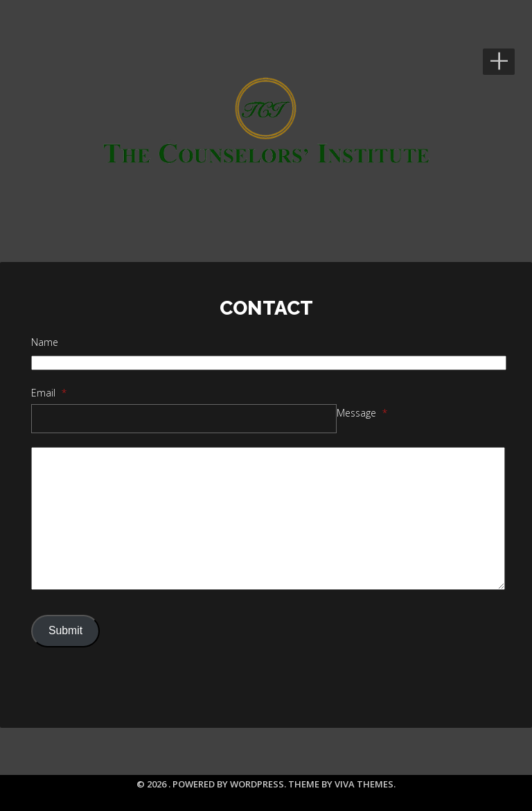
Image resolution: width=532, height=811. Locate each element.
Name (45, 342)
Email (49, 393)
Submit (65, 630)
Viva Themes (364, 784)
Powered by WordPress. (230, 784)
